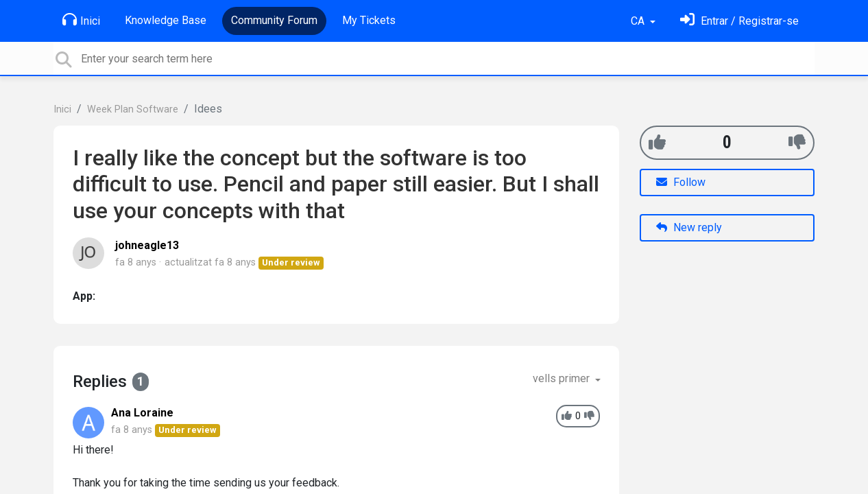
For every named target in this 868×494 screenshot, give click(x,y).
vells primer (563, 378)
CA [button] (639, 21)
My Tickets (369, 20)
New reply (689, 227)
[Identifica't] (739, 21)
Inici (81, 20)
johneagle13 (147, 245)
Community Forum (274, 20)
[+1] (657, 142)
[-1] (797, 142)
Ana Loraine (142, 413)
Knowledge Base (166, 20)
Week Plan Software (133, 109)
